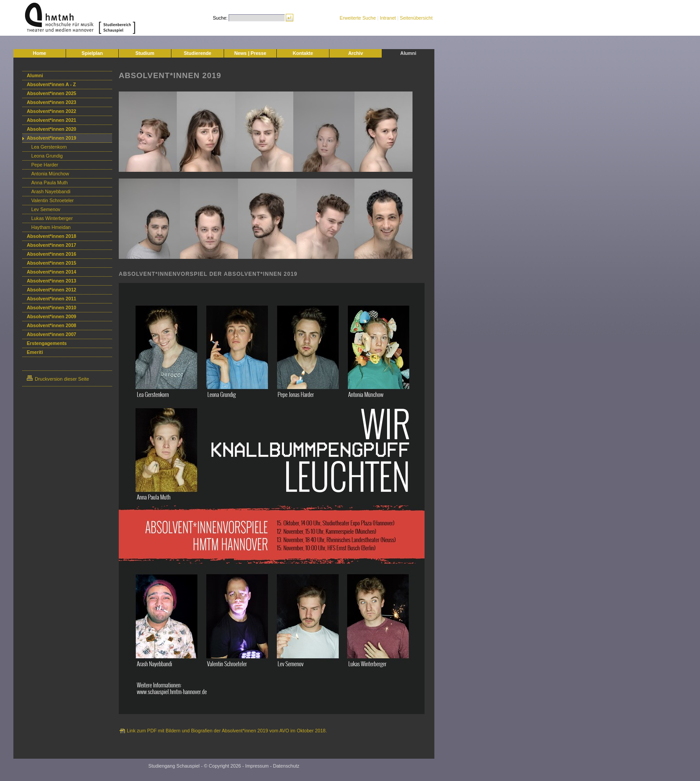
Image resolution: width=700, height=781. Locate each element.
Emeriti (35, 352)
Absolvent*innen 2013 (52, 281)
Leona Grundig (47, 156)
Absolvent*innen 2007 (52, 334)
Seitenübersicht (416, 18)
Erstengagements (47, 343)
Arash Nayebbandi (51, 191)
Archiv (356, 53)
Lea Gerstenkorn (49, 147)
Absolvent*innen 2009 (52, 316)
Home (40, 53)
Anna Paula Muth (50, 183)
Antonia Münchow (50, 174)
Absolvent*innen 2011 (52, 299)
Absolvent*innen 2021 (52, 120)
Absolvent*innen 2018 (52, 236)
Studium (145, 53)
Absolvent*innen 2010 (52, 307)
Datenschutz (286, 766)
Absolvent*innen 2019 (52, 138)
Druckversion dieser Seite (58, 379)
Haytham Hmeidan (51, 227)
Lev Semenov (46, 209)
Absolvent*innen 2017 (52, 245)
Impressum (257, 766)
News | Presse (250, 53)
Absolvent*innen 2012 (52, 290)
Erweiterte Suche (358, 18)
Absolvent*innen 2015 (52, 263)
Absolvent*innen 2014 (52, 272)
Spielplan (92, 53)
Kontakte (303, 53)
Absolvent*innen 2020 (52, 129)
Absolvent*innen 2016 (52, 254)
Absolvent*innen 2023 (52, 102)
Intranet (388, 18)
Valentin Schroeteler (52, 200)
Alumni (408, 53)
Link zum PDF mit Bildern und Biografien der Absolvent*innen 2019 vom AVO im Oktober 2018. (227, 731)
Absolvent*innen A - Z (51, 84)
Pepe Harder (45, 165)
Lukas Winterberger (52, 218)
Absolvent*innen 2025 (52, 93)
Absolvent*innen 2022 (52, 111)
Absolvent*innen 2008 (52, 325)
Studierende (198, 53)
